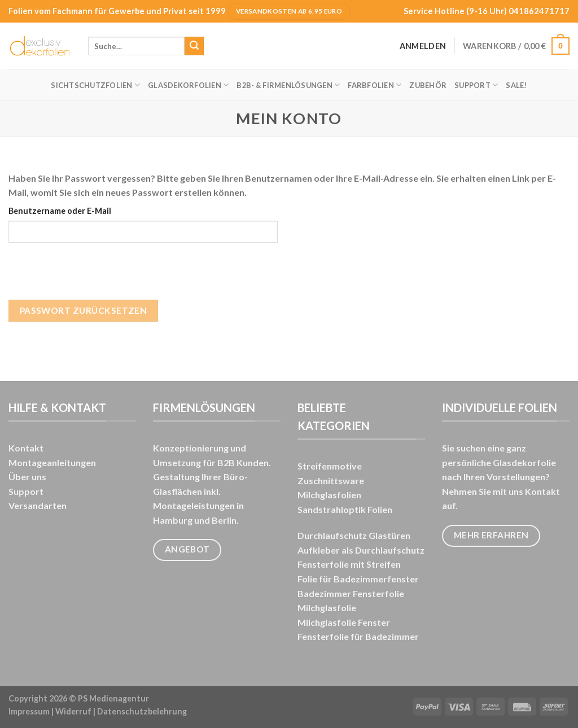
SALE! (516, 85)
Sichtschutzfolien (95, 85)
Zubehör (428, 85)
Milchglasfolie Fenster (344, 622)
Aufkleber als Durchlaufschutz (361, 550)
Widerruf (73, 711)
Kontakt (26, 448)
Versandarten (38, 505)
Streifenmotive (330, 466)
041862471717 (539, 11)
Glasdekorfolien (188, 85)
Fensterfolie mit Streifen (349, 564)
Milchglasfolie (327, 608)
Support (476, 85)
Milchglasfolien (329, 495)
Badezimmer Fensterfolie (351, 593)
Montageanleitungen (52, 462)
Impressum (29, 711)
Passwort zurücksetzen (84, 310)
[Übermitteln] (194, 46)
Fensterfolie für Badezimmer (358, 636)
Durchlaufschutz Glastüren (354, 535)
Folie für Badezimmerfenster (358, 579)
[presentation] (94, 278)
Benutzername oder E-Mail (60, 211)
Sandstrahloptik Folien (345, 509)
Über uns (27, 477)
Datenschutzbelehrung (142, 711)
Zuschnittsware (331, 481)
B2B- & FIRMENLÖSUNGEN (288, 85)
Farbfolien (375, 85)
